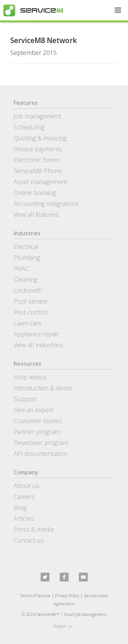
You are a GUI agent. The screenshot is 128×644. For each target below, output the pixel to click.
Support (25, 399)
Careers (24, 496)
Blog (20, 507)
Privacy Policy (67, 596)
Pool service (31, 301)
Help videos (30, 377)
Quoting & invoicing (40, 138)
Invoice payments (38, 149)
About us (26, 486)
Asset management (40, 182)
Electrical (26, 247)
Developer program (41, 443)
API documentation (40, 453)
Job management (37, 116)
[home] (32, 10)
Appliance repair (36, 334)
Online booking (35, 193)
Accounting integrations (46, 204)
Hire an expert (33, 410)
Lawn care (28, 323)
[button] (118, 10)
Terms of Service (35, 596)
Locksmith (28, 290)
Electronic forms (37, 160)
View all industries (38, 345)
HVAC (21, 268)
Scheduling (29, 127)
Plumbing (27, 257)
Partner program (37, 432)
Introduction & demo (43, 388)
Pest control (31, 312)
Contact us (29, 540)
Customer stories (38, 421)
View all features (36, 214)
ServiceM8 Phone (38, 171)
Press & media (34, 529)
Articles (24, 518)
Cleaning (25, 279)
